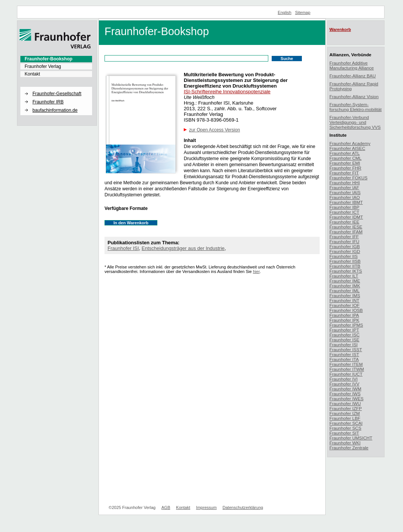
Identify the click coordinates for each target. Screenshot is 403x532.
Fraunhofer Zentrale (349, 448)
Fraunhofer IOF (345, 305)
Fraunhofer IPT (344, 330)
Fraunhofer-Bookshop (48, 59)
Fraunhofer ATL (345, 153)
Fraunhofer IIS (344, 256)
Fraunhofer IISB (345, 261)
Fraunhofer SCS (345, 428)
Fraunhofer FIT (344, 173)
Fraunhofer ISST (346, 349)
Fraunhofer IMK (345, 286)
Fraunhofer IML (345, 291)
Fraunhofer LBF (345, 418)
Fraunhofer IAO (345, 197)
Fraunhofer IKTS (346, 271)
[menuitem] (56, 59)
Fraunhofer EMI (345, 163)
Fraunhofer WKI (345, 443)
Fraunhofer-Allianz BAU (353, 76)
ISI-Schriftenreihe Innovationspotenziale (227, 92)
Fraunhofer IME (345, 281)
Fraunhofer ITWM (347, 369)
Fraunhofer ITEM (346, 364)
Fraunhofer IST (344, 354)
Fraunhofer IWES (346, 399)
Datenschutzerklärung (243, 507)
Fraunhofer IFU (344, 241)
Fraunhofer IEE (344, 222)
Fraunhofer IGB (345, 246)
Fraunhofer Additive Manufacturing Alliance (352, 65)
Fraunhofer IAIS (345, 192)
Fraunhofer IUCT (346, 374)
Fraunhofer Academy (350, 143)
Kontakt (32, 74)
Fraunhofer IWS (345, 394)
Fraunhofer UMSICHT (351, 438)
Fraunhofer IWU (345, 403)
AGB (166, 507)
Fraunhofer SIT (344, 433)
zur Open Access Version (215, 130)
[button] (56, 87)
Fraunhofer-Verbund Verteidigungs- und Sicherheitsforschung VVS (355, 122)
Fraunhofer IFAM (346, 232)
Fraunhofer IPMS (346, 325)
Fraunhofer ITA (344, 359)
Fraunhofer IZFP (346, 408)
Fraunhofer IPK (344, 320)
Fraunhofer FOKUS (348, 178)
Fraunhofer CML (345, 158)
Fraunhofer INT (344, 300)
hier (256, 271)
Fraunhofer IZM (345, 413)
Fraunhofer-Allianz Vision (354, 96)
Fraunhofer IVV (344, 384)
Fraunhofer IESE (346, 227)
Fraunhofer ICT (344, 212)
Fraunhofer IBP (344, 207)
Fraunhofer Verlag (43, 66)
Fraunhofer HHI (345, 183)
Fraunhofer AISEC (347, 148)
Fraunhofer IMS (345, 295)
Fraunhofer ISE (344, 340)
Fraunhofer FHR (345, 168)
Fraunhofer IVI (344, 379)
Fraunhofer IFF (344, 237)
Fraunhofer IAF (344, 187)
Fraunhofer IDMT (346, 217)
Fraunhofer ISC (345, 335)
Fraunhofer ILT (344, 276)
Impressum (207, 507)
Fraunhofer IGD (345, 251)
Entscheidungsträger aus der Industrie (183, 248)
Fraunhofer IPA (344, 315)
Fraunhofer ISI (123, 248)
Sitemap (303, 12)
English (285, 12)
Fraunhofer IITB (345, 266)
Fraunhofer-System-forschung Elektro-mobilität (355, 107)
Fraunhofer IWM (345, 389)
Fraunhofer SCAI (346, 423)
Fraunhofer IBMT (346, 202)
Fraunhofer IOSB (346, 310)
